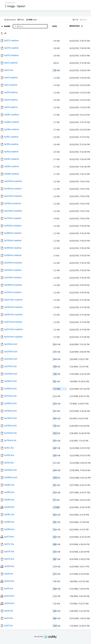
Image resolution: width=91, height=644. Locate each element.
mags (11, 6)
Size (55, 26)
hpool (21, 6)
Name (7, 26)
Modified (76, 26)
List (75, 20)
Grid (83, 20)
